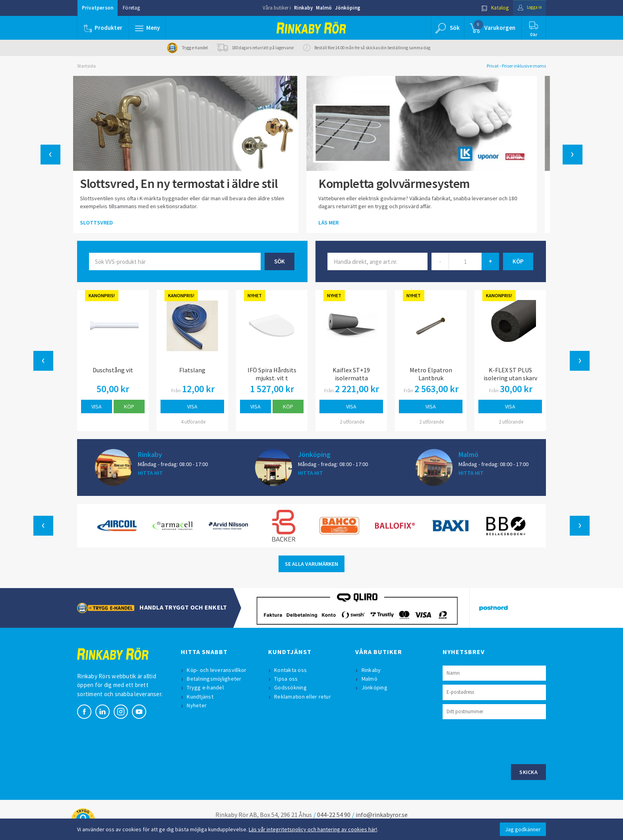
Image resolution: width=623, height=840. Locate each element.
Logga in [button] (527, 8)
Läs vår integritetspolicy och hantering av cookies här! (313, 829)
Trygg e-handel (206, 687)
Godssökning (292, 687)
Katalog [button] (489, 8)
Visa (97, 406)
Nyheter (198, 705)
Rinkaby (303, 8)
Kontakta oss (292, 670)
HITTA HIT (150, 473)
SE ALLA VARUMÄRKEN (311, 564)
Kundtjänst (201, 697)
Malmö (324, 8)
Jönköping (348, 8)
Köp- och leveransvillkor (218, 670)
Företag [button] (131, 8)
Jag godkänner (523, 829)
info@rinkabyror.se (382, 815)
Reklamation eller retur (304, 697)
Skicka (528, 772)
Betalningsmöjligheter (215, 679)
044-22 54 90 (334, 815)
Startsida (86, 66)
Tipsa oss (287, 679)
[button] (148, 28)
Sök (280, 261)
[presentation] (503, 741)
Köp (129, 406)
